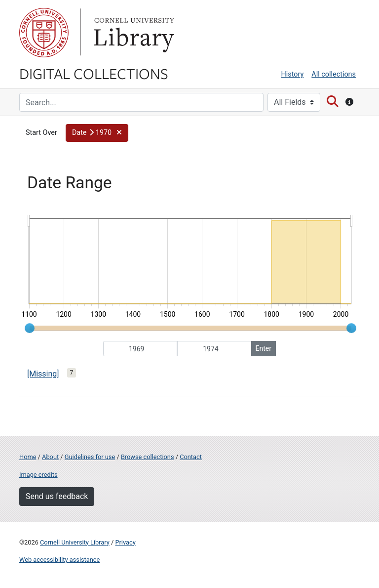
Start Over (41, 133)
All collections (334, 74)
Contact (191, 457)
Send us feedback (57, 496)
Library (133, 33)
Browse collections (148, 457)
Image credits (38, 475)
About (50, 457)
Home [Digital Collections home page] (28, 457)
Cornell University (44, 33)
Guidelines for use (90, 457)
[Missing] (43, 374)
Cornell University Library (75, 542)
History (293, 74)
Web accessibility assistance (59, 560)
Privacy (125, 542)
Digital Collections (94, 73)
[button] (97, 133)
